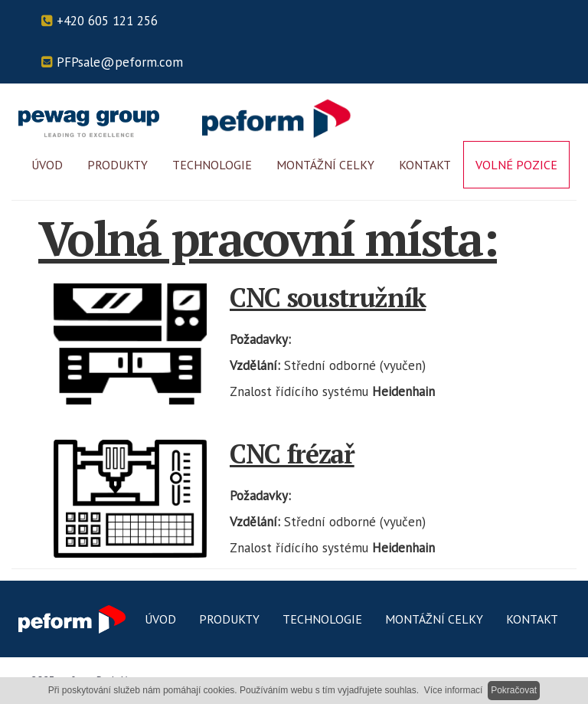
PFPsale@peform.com (112, 62)
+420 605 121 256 (100, 21)
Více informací (454, 690)
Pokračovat (514, 690)
